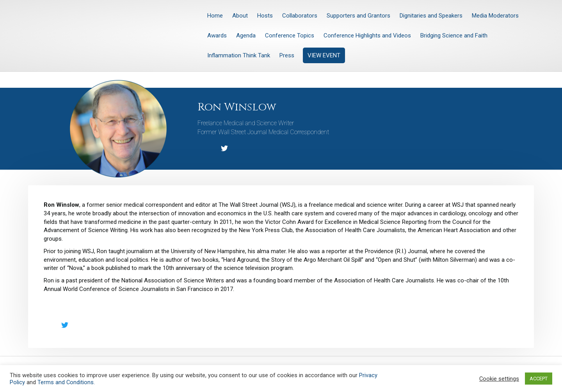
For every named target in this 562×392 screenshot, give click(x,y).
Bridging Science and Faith (454, 35)
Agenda (246, 35)
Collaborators (300, 16)
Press (287, 55)
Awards (217, 35)
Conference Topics (290, 35)
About (240, 16)
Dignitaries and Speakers (431, 16)
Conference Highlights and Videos (367, 35)
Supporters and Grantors (358, 16)
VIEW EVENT (324, 55)
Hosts (265, 16)
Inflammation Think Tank (239, 55)
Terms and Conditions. (66, 382)
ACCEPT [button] (539, 379)
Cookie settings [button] (499, 379)
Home (215, 16)
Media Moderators (495, 16)
